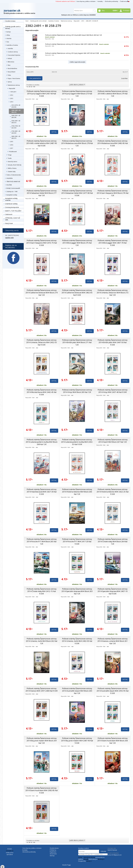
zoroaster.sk (12, 11)
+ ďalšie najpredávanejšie (77, 62)
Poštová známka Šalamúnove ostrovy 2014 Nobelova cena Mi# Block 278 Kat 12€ (77, 143)
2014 (12, 102)
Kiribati (10, 58)
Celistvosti (9, 214)
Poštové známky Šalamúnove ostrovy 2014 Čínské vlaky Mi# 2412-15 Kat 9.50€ (42, 591)
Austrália (10, 48)
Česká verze (125, 1)
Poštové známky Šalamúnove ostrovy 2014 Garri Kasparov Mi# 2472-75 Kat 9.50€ (42, 243)
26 (29, 87)
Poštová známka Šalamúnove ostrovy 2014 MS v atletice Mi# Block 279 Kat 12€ (113, 94)
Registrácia (53, 852)
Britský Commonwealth (13, 188)
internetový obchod (89, 857)
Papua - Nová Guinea (14, 78)
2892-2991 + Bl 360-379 (16, 137)
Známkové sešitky (11, 204)
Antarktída (10, 178)
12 (27, 87)
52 (31, 87)
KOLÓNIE (9, 185)
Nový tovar (9, 223)
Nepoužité (12, 88)
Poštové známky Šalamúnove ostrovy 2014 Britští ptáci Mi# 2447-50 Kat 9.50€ (113, 342)
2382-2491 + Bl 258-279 (16, 111)
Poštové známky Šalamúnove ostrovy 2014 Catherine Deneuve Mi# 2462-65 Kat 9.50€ (77, 293)
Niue (9, 65)
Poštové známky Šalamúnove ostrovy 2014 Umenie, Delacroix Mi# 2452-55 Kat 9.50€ (42, 342)
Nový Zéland (11, 72)
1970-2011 (13, 92)
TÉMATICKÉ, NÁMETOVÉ (13, 182)
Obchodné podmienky (111, 1)
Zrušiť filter (124, 78)
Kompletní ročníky (12, 195)
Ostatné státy (12, 172)
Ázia (8, 42)
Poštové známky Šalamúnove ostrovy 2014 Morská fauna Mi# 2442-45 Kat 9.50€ (42, 392)
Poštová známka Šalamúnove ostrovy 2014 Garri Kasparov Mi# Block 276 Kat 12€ (113, 193)
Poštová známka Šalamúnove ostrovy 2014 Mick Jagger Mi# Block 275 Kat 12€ (77, 243)
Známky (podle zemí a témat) (13, 27)
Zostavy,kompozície (12, 207)
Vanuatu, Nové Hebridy (14, 165)
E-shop (80, 857)
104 (34, 87)
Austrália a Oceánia (12, 45)
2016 (12, 145)
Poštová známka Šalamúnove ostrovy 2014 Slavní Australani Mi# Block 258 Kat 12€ (113, 741)
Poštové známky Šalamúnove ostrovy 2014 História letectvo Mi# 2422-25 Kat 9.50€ (113, 492)
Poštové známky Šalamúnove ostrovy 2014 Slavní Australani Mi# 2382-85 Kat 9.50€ (42, 790)
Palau (9, 75)
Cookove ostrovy (13, 52)
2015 (12, 142)
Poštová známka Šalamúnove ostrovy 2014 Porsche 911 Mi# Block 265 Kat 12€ (42, 541)
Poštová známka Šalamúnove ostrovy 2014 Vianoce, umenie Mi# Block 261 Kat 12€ (113, 641)
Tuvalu (10, 158)
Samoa (10, 82)
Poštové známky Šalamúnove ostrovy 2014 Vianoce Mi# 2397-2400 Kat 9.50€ (71, 44)
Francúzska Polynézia (14, 55)
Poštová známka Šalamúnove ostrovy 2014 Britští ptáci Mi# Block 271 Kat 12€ (77, 342)
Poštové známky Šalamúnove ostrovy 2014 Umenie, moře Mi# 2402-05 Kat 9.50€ (77, 641)
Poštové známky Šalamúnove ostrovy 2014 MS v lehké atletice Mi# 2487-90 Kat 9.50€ (42, 143)
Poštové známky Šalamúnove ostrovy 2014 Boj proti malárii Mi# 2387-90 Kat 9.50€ (77, 741)
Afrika (8, 35)
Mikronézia (11, 62)
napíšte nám (9, 238)
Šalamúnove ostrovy (14, 85)
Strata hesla (53, 854)
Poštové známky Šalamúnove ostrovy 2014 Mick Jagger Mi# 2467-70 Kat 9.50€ (113, 243)
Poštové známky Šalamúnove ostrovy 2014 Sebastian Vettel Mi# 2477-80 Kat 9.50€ (77, 193)
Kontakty (100, 1)
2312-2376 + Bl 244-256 (16, 106)
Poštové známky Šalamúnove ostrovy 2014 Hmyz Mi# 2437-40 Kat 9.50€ (113, 391)
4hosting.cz (101, 859)
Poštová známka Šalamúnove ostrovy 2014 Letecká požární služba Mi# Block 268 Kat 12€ (42, 442)
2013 (12, 98)
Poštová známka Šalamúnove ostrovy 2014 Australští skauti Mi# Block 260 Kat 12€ (73, 35)
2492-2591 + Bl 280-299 (16, 116)
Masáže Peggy (66, 865)
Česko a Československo (14, 175)
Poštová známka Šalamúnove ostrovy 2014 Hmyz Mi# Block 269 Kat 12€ (77, 391)
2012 (12, 95)
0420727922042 (112, 850)
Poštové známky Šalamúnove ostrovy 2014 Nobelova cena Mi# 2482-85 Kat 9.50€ (113, 143)
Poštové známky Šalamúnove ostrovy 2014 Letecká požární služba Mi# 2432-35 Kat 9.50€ (77, 442)
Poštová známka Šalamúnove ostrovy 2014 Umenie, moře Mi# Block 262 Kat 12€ (42, 641)
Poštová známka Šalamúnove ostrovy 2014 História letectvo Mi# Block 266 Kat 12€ (77, 492)
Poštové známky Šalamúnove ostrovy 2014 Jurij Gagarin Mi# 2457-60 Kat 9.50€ (72, 53)
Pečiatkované (13, 152)
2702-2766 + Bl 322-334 (16, 127)
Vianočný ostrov (12, 162)
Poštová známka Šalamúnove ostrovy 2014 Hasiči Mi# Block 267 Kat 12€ (113, 441)
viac (37, 99)
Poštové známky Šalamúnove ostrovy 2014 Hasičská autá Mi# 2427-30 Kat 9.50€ (42, 492)
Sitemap (52, 856)
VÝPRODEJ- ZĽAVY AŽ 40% (13, 219)
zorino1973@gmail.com (115, 855)
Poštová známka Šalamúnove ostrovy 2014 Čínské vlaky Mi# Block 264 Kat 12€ (113, 541)
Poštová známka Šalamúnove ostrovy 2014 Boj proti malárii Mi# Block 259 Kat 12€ (42, 741)
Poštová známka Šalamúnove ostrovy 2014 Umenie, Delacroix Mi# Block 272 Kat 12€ (113, 293)
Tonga (10, 155)
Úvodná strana (10, 21)
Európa (9, 32)
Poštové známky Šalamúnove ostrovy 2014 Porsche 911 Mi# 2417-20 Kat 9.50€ (77, 541)
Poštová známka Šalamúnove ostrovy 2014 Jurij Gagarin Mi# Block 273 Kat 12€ (77, 94)
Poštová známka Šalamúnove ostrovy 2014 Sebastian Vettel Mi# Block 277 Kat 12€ (42, 193)
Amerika (9, 38)
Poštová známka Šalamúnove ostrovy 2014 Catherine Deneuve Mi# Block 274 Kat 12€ (42, 293)
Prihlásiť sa (53, 850)
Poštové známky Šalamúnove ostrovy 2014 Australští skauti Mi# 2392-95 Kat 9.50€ (113, 691)
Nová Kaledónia (12, 68)
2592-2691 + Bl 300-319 (16, 122)
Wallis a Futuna (12, 168)
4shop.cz (89, 861)
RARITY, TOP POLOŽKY (13, 211)
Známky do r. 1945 (12, 192)
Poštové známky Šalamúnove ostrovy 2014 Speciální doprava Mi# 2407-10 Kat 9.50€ (113, 591)
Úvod (27, 21)
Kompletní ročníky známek (11, 199)
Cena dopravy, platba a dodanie (86, 1)
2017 (12, 148)
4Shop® (86, 859)
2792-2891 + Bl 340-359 (16, 132)
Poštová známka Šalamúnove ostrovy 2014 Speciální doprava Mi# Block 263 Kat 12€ (77, 591)
